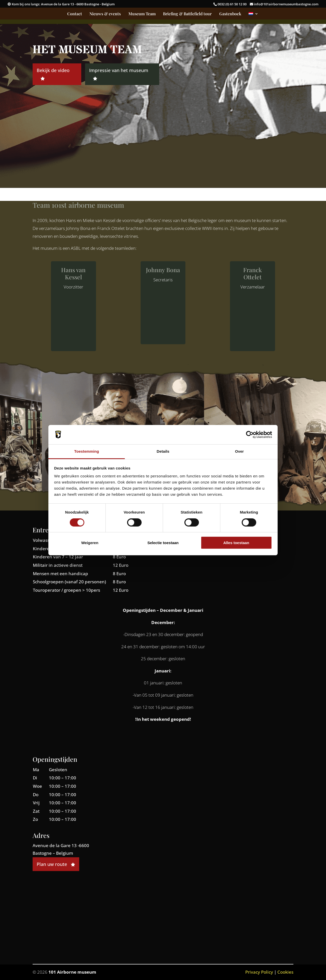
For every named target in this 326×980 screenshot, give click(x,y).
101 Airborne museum (72, 972)
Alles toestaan (236, 543)
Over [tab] (240, 451)
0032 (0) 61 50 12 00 (230, 4)
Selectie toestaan (163, 543)
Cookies (285, 972)
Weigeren (90, 543)
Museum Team (142, 14)
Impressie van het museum (119, 74)
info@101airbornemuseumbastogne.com (284, 4)
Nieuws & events (105, 14)
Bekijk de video (53, 74)
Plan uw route (56, 864)
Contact (75, 14)
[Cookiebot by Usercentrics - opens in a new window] (250, 435)
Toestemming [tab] (87, 451)
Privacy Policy (259, 972)
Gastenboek (230, 14)
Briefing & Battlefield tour (187, 14)
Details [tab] (163, 451)
